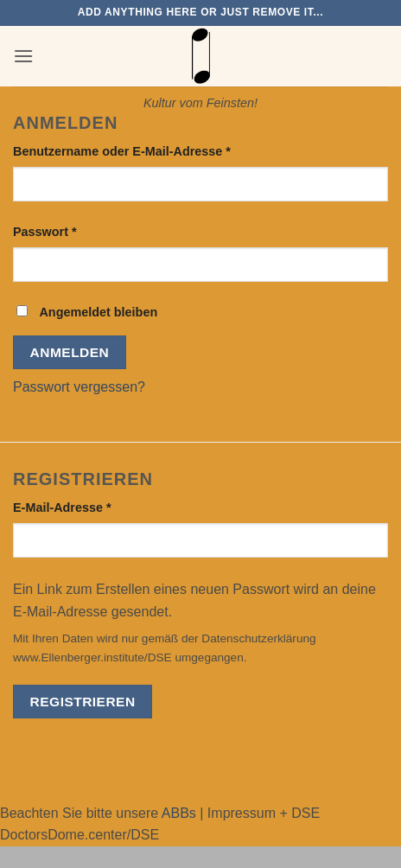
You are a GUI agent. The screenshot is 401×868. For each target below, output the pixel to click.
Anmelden (70, 352)
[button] (23, 56)
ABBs (179, 813)
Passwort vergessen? (79, 387)
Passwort (80, 230)
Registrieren (83, 702)
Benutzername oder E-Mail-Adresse (157, 150)
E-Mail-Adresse (97, 506)
